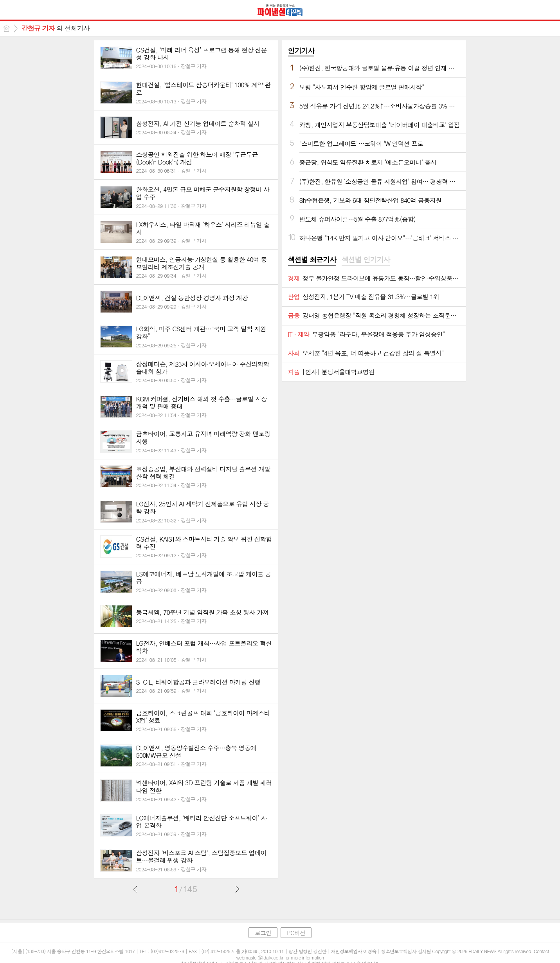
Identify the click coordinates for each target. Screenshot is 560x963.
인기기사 (301, 51)
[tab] (312, 260)
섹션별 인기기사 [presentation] (366, 260)
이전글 (135, 889)
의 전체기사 (56, 28)
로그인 (263, 933)
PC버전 (296, 933)
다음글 (237, 889)
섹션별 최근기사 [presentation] (312, 260)
